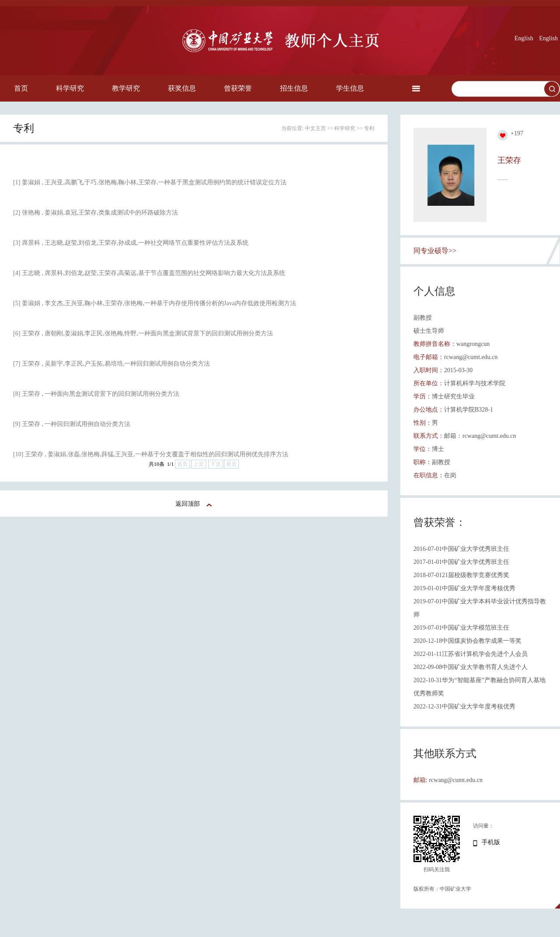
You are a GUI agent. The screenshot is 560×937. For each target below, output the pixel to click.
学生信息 (350, 88)
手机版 (491, 842)
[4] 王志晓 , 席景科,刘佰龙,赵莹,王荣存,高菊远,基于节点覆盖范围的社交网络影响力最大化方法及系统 (149, 273)
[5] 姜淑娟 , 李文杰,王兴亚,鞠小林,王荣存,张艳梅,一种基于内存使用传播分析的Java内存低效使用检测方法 (155, 303)
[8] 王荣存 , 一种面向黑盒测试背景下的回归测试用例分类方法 (96, 394)
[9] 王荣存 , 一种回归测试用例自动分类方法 (72, 424)
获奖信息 (182, 88)
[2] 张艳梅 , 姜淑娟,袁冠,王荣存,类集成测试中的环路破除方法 (96, 213)
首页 (21, 88)
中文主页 (315, 128)
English (524, 38)
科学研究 (70, 88)
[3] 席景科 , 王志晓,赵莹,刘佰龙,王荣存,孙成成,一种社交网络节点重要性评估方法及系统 (131, 243)
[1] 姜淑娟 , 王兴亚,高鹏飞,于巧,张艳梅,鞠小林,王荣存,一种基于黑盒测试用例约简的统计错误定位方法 (150, 182)
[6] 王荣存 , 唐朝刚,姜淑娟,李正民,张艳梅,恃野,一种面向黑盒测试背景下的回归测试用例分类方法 (143, 333)
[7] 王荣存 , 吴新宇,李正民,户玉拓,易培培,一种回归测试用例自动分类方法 (112, 364)
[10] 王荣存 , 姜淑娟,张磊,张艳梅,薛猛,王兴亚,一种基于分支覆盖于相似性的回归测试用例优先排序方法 (151, 454)
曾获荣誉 (238, 88)
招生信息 (294, 88)
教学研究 (126, 88)
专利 (369, 128)
